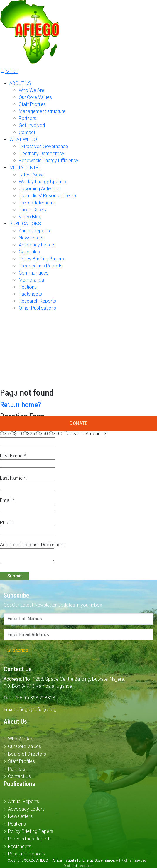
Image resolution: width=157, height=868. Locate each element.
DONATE (78, 423)
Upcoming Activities (39, 189)
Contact (27, 132)
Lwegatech (86, 866)
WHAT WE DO (23, 139)
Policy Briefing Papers (41, 259)
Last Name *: (13, 478)
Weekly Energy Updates (43, 182)
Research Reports (37, 301)
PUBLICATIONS (25, 224)
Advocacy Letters (37, 245)
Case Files (29, 252)
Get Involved (32, 125)
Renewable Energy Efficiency (49, 161)
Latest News (32, 175)
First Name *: (13, 456)
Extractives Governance (43, 146)
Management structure (42, 111)
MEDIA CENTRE (25, 168)
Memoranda (31, 280)
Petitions (28, 287)
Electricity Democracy (42, 153)
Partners (27, 118)
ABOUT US (20, 83)
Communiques (34, 273)
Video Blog (30, 217)
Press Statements (37, 203)
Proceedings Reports (41, 266)
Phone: (7, 523)
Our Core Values (35, 97)
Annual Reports (34, 231)
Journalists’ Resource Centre (48, 196)
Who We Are (32, 90)
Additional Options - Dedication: (32, 545)
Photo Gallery (33, 210)
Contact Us (19, 776)
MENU (9, 72)
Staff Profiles (32, 104)
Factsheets (30, 294)
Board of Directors (27, 754)
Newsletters (31, 238)
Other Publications (37, 308)
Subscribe (18, 650)
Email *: (8, 500)
